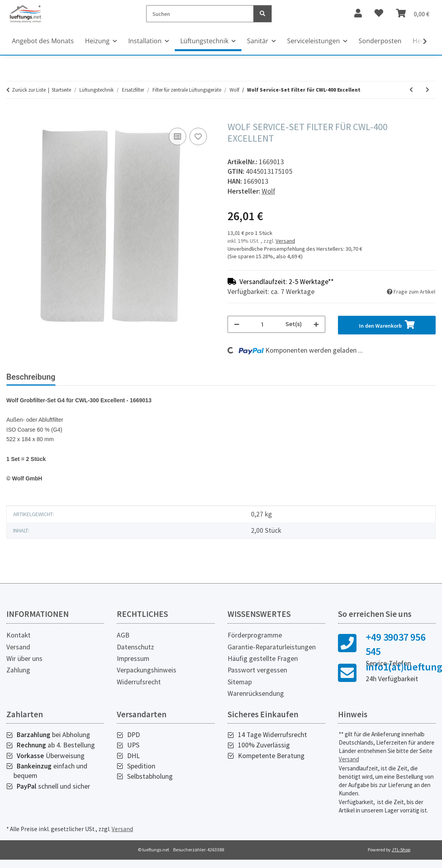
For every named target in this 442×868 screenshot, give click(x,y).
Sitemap (240, 682)
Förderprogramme (255, 635)
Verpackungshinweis (147, 670)
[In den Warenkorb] (13, 117)
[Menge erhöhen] (316, 324)
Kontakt (18, 635)
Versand (285, 241)
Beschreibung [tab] (31, 377)
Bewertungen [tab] (92, 377)
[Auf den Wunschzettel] (198, 136)
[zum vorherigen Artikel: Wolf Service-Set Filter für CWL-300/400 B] (411, 90)
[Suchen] (200, 14)
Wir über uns (24, 659)
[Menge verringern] (237, 324)
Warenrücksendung (256, 693)
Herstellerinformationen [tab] (171, 377)
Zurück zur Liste (29, 90)
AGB (123, 635)
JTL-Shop (401, 850)
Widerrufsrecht (139, 682)
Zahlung (18, 670)
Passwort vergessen (257, 670)
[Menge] (262, 324)
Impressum (133, 659)
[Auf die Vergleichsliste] (178, 136)
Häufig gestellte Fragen (263, 659)
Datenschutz (135, 647)
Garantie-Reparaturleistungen (272, 647)
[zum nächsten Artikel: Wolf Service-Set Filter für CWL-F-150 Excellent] (428, 90)
